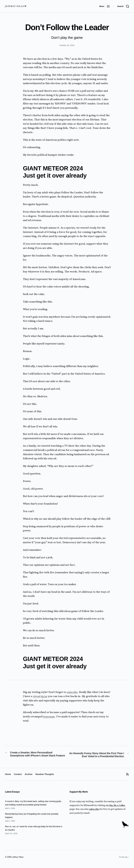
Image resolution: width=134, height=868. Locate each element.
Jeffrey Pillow (16, 6)
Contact (19, 778)
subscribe (72, 692)
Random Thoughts (47, 778)
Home (8, 778)
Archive (30, 778)
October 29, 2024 (67, 45)
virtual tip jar (41, 696)
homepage (49, 717)
